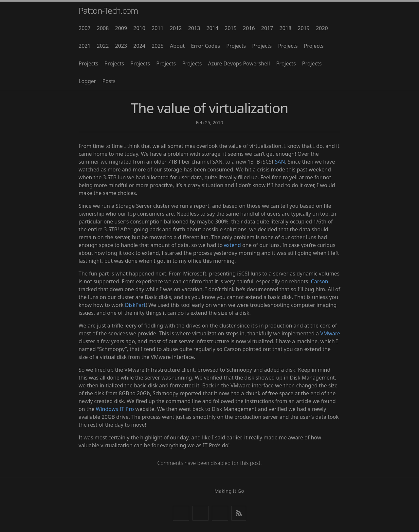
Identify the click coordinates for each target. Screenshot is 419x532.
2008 (103, 28)
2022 (103, 46)
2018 (286, 28)
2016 (249, 28)
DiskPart (135, 305)
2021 (85, 46)
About (177, 46)
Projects (236, 46)
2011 (158, 28)
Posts (109, 81)
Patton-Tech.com (108, 10)
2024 (139, 46)
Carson (320, 281)
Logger (87, 81)
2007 (85, 28)
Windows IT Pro (115, 409)
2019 (304, 28)
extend (232, 245)
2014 (212, 28)
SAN (280, 162)
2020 (322, 28)
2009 (121, 28)
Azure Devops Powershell (239, 63)
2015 (231, 28)
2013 (194, 28)
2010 (139, 28)
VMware (330, 333)
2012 (176, 28)
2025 (158, 46)
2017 (267, 28)
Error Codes (206, 46)
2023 (121, 46)
